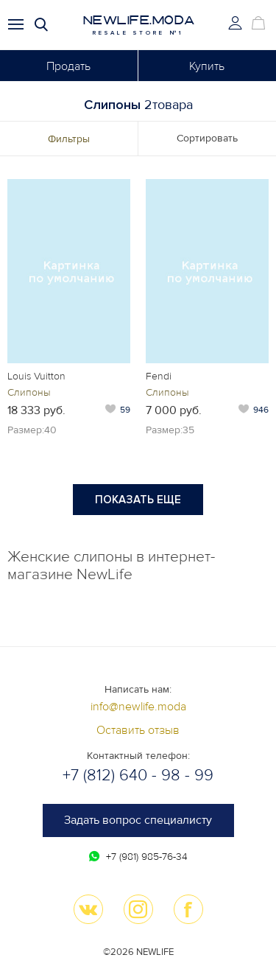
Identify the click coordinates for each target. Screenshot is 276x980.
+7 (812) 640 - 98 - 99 (138, 776)
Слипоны (29, 392)
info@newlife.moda (138, 707)
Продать (68, 66)
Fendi (159, 376)
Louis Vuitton (36, 376)
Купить (207, 66)
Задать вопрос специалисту (138, 820)
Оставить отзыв (138, 730)
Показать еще (138, 500)
